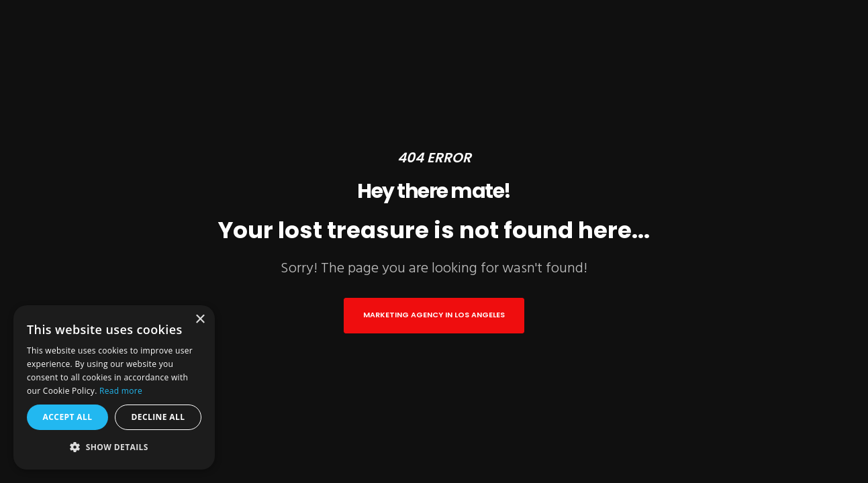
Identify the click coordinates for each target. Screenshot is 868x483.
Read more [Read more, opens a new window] (121, 391)
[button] (114, 447)
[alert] (114, 387)
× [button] (200, 320)
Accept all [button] (68, 417)
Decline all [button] (158, 417)
